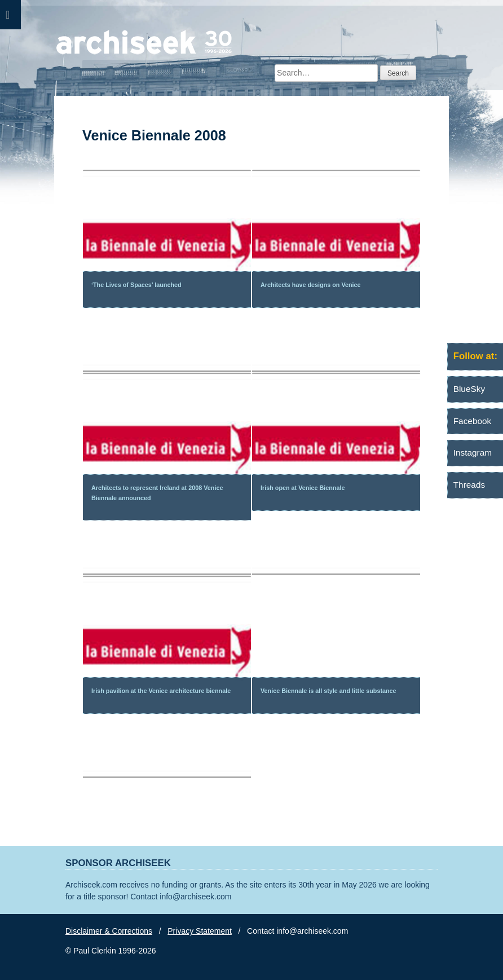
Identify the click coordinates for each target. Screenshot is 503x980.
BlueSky (469, 389)
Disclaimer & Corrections (109, 931)
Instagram (473, 453)
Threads (469, 485)
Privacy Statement (200, 931)
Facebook (473, 421)
